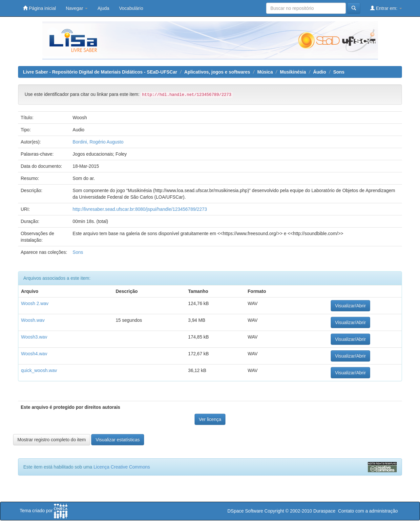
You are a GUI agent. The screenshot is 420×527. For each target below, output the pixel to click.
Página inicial (39, 8)
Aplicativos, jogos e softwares (217, 72)
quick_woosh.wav (39, 370)
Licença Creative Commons (122, 467)
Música (265, 72)
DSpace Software (245, 511)
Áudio (320, 72)
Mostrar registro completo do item (52, 440)
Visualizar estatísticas (117, 440)
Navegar (77, 8)
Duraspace (325, 511)
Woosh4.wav (34, 354)
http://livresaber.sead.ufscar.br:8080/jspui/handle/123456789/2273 (140, 209)
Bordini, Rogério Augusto (98, 142)
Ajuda (103, 8)
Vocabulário (131, 8)
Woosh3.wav (34, 337)
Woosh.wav (33, 320)
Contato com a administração (368, 511)
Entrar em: (386, 8)
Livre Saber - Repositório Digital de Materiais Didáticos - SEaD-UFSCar (100, 72)
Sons (339, 72)
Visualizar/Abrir (350, 306)
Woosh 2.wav (35, 303)
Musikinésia (293, 72)
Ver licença (210, 419)
